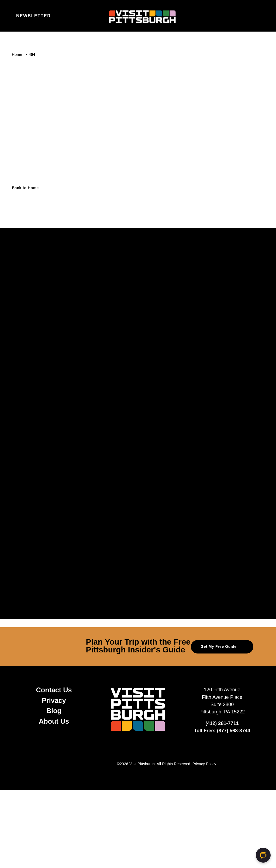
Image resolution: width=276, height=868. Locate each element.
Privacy (54, 700)
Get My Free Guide (222, 646)
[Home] (138, 16)
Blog (54, 711)
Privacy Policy (204, 764)
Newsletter (34, 16)
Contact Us (54, 690)
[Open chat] (263, 855)
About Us (54, 721)
